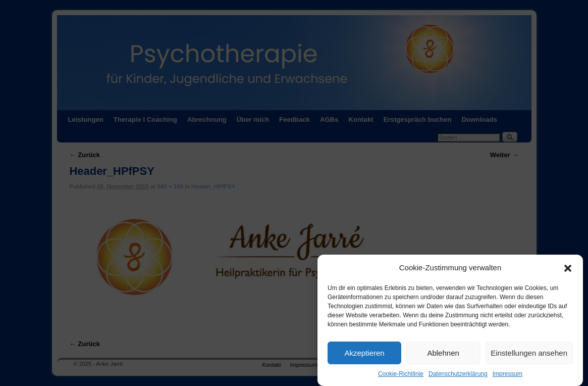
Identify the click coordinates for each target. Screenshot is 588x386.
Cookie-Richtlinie (401, 376)
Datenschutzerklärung (458, 376)
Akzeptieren (364, 355)
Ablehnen (443, 355)
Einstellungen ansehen (529, 355)
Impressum (507, 376)
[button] (568, 270)
